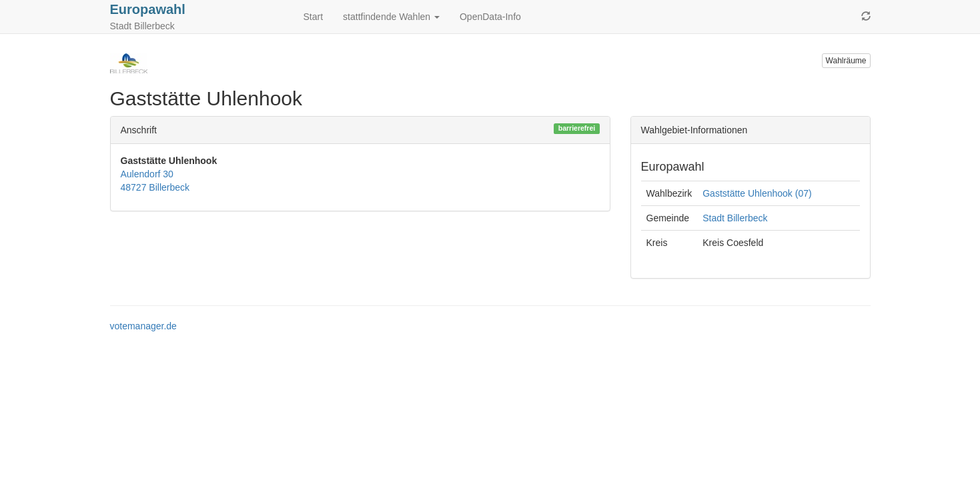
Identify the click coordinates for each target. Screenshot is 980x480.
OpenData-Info (490, 17)
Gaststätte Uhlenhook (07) (757, 193)
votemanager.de (143, 326)
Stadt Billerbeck (735, 218)
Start (314, 17)
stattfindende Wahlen (391, 17)
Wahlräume (846, 61)
